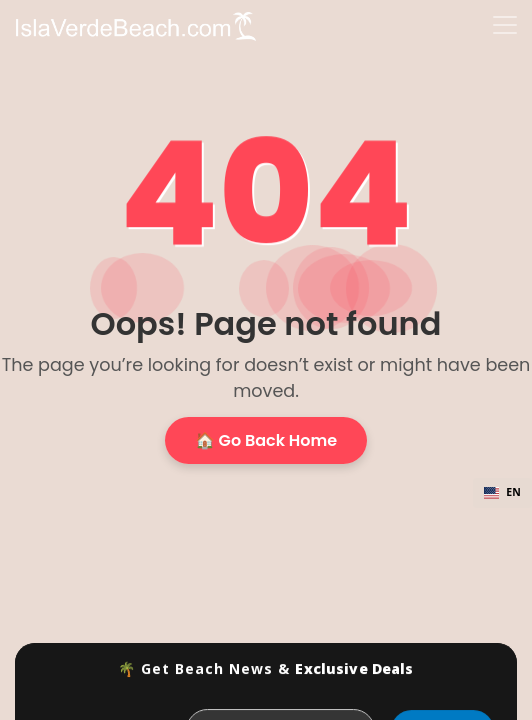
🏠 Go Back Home (266, 440)
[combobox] (502, 493)
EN (502, 492)
